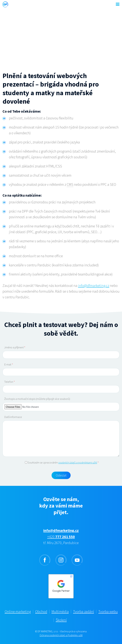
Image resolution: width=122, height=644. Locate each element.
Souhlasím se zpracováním (62, 462)
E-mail (9, 364)
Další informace (13, 417)
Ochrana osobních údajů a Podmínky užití (61, 635)
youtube (77, 560)
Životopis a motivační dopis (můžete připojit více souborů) (37, 399)
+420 (61, 537)
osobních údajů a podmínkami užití (78, 462)
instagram (61, 560)
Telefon (10, 382)
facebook (45, 560)
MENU (118, 4)
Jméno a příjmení (15, 347)
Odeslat (61, 475)
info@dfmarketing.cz (94, 286)
